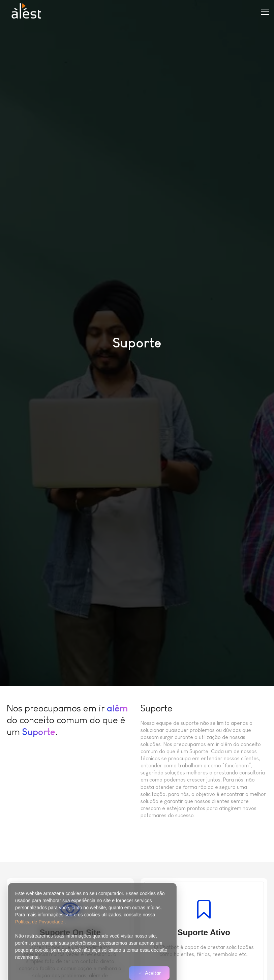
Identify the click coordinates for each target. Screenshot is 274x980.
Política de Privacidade (40, 938)
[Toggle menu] (265, 12)
